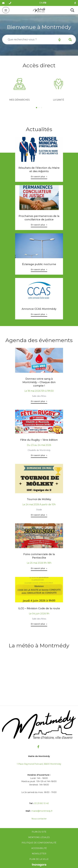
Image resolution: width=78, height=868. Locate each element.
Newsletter (39, 854)
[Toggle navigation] (6, 10)
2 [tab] (39, 108)
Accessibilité (39, 848)
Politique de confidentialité (39, 843)
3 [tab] (41, 108)
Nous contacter (39, 819)
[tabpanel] (19, 89)
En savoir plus (38, 177)
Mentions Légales (39, 837)
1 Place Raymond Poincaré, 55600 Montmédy (39, 764)
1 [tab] (37, 108)
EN (41, 3)
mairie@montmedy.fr (42, 811)
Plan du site (39, 832)
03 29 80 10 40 (41, 803)
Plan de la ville (39, 859)
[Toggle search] (72, 10)
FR (45, 3)
